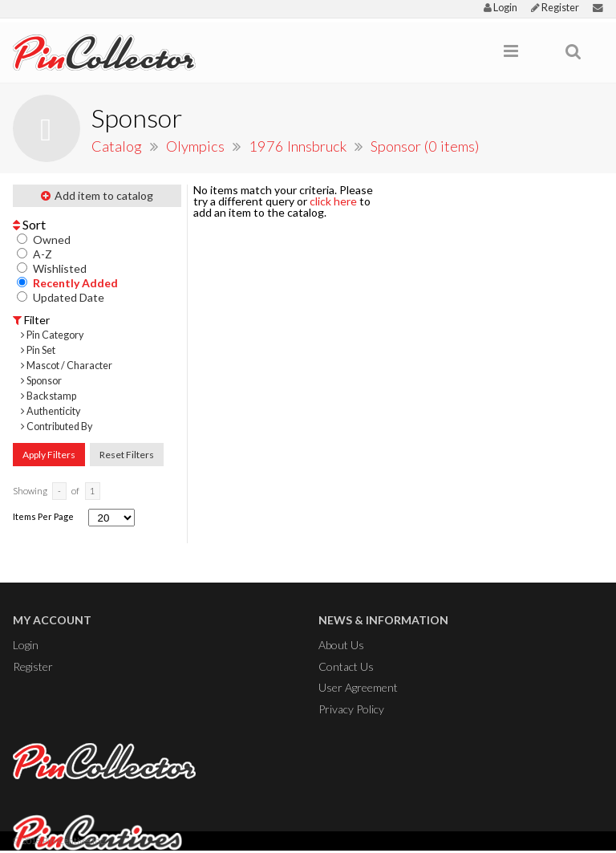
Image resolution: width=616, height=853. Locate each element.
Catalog (117, 146)
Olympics (197, 146)
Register (555, 8)
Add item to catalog (97, 195)
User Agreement (358, 687)
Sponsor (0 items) (425, 146)
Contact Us (346, 666)
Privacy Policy (351, 709)
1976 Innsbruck (299, 146)
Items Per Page (43, 516)
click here (333, 201)
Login (500, 8)
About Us (341, 645)
